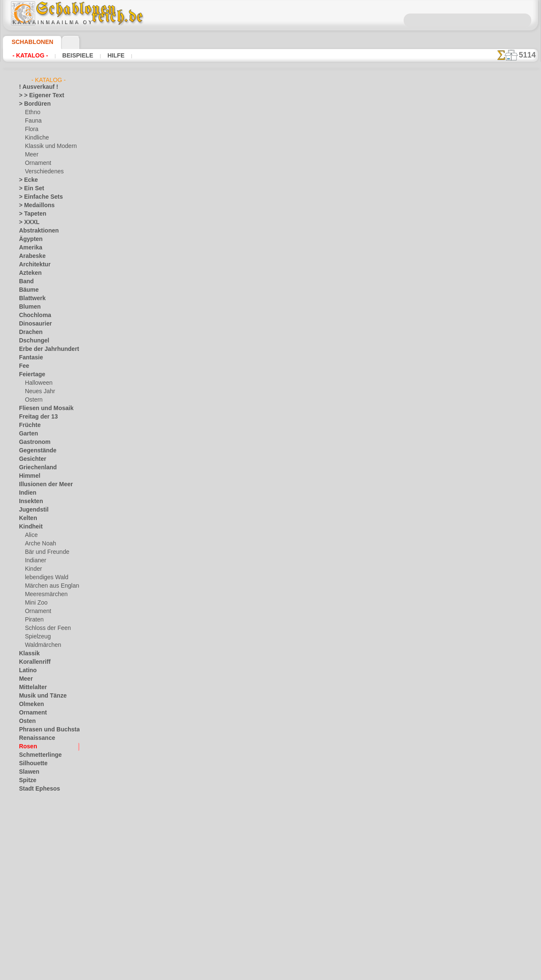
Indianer (35, 561)
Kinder (33, 569)
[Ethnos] (35, 907)
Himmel (28, 476)
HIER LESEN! (204, 256)
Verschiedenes (41, 172)
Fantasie (29, 358)
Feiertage (30, 375)
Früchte (28, 425)
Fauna (32, 121)
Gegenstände (34, 451)
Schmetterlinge (36, 755)
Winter (27, 857)
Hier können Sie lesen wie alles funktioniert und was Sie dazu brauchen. (496, 378)
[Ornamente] (40, 916)
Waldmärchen (41, 645)
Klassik (27, 654)
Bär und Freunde (44, 552)
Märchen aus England (50, 586)
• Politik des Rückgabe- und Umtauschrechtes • (271, 508)
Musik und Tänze (39, 696)
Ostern (33, 400)
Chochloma (32, 315)
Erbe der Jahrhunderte (45, 349)
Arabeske (30, 256)
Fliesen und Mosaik (41, 408)
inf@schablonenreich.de (270, 465)
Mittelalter (32, 687)
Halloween (37, 383)
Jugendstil (31, 510)
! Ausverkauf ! (35, 87)
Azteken (28, 273)
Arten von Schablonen (143, 256)
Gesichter (30, 459)
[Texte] (33, 933)
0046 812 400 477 (289, 414)
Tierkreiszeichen (37, 806)
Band (25, 282)
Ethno (32, 112)
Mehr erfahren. (339, 973)
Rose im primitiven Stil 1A (373, 183)
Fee (23, 366)
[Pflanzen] (37, 924)
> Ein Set (29, 189)
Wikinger (29, 848)
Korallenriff (32, 662)
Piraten (33, 620)
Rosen (26, 747)
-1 (244, 315)
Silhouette (31, 764)
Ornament (37, 163)
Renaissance (34, 738)
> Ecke (26, 180)
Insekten (29, 501)
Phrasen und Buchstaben (48, 730)
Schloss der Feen (44, 628)
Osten (26, 721)
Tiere (25, 797)
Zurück (271, 315)
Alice (30, 535)
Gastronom (32, 442)
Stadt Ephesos (36, 789)
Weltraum (30, 840)
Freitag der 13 (35, 417)
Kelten (26, 518)
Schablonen (29, 42)
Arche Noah (39, 544)
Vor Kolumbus (36, 823)
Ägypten (29, 239)
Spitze (26, 780)
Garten (27, 434)
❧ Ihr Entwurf (36, 950)
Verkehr (28, 814)
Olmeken (29, 704)
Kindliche (36, 138)
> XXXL (27, 222)
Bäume (27, 290)
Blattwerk (30, 298)
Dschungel (31, 341)
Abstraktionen (36, 231)
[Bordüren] (38, 890)
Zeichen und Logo (39, 865)
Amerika (29, 248)
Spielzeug (36, 637)
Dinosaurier (33, 324)
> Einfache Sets (36, 197)
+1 (297, 315)
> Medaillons (34, 205)
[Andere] (35, 882)
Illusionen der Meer (41, 485)
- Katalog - (28, 55)
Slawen (27, 772)
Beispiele (69, 55)
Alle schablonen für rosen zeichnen (270, 334)
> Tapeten (30, 214)
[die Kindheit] (41, 899)
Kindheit (29, 527)
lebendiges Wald (44, 578)
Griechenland (34, 468)
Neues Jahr (38, 391)
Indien (26, 493)
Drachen (29, 332)
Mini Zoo (35, 603)
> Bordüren (32, 104)
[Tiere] (33, 941)
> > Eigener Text (36, 96)
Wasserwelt (33, 831)
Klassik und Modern (48, 146)
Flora (31, 129)
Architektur (32, 265)
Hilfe (102, 55)
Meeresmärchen (44, 594)
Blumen (28, 307)
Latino (27, 671)
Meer (31, 155)
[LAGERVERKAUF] (41, 873)
